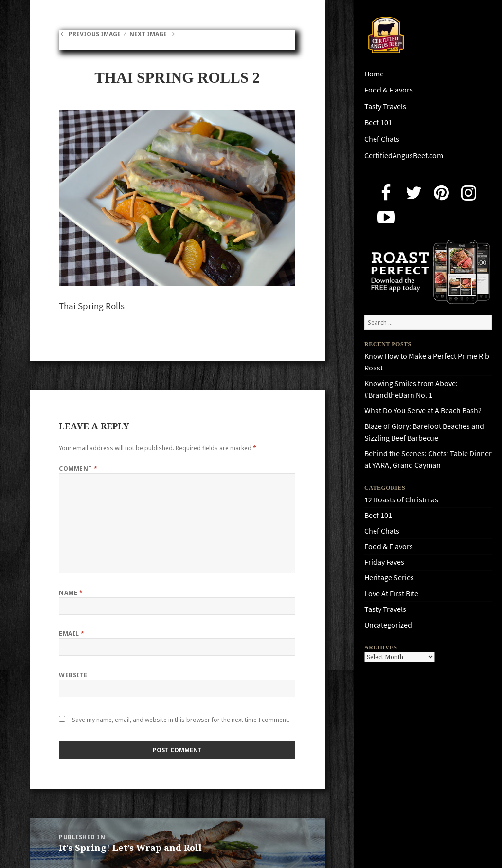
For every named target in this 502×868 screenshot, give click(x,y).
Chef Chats (382, 139)
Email (72, 634)
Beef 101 (378, 122)
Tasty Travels (385, 106)
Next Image (148, 34)
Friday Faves (384, 562)
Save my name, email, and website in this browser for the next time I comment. (181, 720)
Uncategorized (388, 625)
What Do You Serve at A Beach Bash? (423, 411)
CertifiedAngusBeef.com (404, 156)
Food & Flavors (389, 90)
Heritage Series (389, 578)
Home (374, 74)
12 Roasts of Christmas (401, 500)
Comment (78, 469)
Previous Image (95, 34)
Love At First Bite (391, 594)
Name (71, 593)
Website (73, 675)
